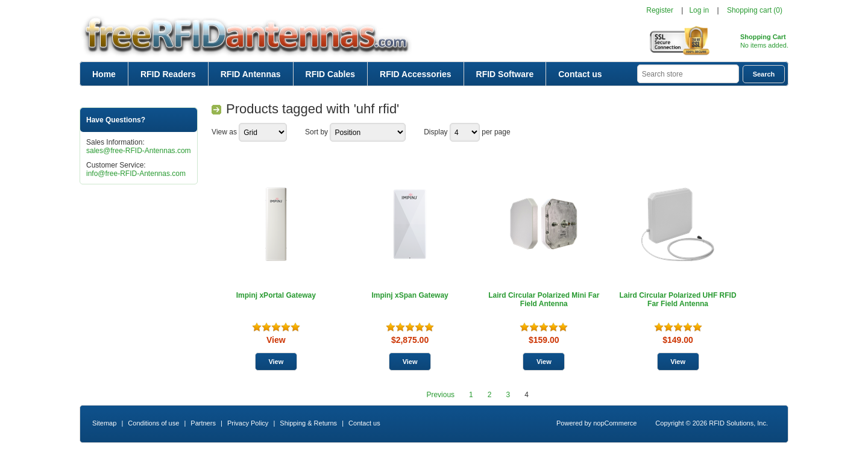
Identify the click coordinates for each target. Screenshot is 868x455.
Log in (699, 10)
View (276, 340)
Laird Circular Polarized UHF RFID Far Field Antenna (678, 300)
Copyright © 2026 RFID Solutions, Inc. (712, 423)
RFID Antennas (251, 74)
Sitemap (104, 423)
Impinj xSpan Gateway (410, 295)
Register (660, 10)
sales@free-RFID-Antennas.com (139, 151)
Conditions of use (153, 423)
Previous (440, 395)
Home (104, 74)
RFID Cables (330, 74)
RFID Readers (168, 74)
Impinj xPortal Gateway (276, 295)
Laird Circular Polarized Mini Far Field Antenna (544, 300)
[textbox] (688, 74)
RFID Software (505, 74)
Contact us (580, 74)
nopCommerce (615, 423)
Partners (203, 423)
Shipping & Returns (308, 423)
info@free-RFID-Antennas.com (136, 174)
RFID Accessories (416, 74)
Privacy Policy (248, 423)
